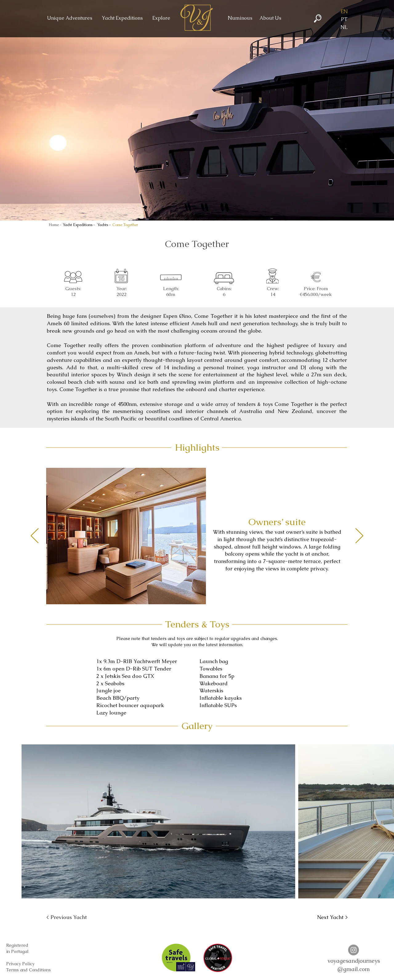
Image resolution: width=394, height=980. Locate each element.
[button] (344, 12)
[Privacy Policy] (20, 964)
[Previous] (35, 536)
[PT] (344, 19)
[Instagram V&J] (354, 950)
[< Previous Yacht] (66, 917)
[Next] (359, 536)
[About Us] (270, 18)
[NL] (344, 27)
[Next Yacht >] (332, 917)
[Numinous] (240, 18)
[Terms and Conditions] (28, 970)
